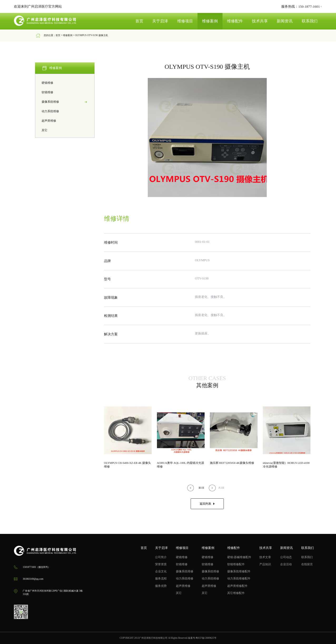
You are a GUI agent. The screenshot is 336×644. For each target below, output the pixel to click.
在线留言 (307, 564)
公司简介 (161, 557)
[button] (191, 488)
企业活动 (286, 564)
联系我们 (310, 21)
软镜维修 (65, 92)
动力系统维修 (65, 111)
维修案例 (210, 21)
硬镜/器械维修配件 (239, 557)
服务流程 (161, 579)
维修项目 (185, 21)
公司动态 (286, 557)
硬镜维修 (65, 83)
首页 (139, 21)
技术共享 (260, 21)
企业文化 (161, 571)
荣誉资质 (161, 564)
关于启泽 (160, 21)
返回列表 (207, 504)
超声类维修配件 (237, 586)
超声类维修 (65, 121)
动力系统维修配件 (239, 579)
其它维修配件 (236, 593)
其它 (65, 130)
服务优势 (161, 586)
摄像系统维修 (65, 102)
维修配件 (235, 21)
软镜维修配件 (236, 564)
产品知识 (265, 564)
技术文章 (265, 557)
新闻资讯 (285, 21)
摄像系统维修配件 (239, 571)
